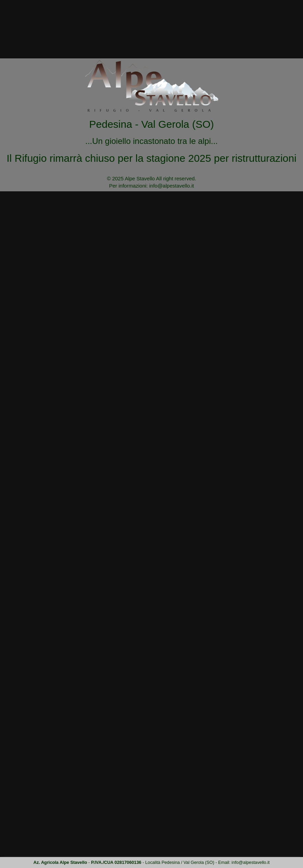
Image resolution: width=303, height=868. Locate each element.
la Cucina (196, 23)
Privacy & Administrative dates (59, 831)
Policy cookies (43, 841)
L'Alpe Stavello (120, 23)
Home (248, 65)
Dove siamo (230, 23)
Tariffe (260, 23)
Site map (36, 821)
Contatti (288, 23)
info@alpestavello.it (281, 4)
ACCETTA (270, 860)
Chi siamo (160, 23)
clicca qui (267, 852)
